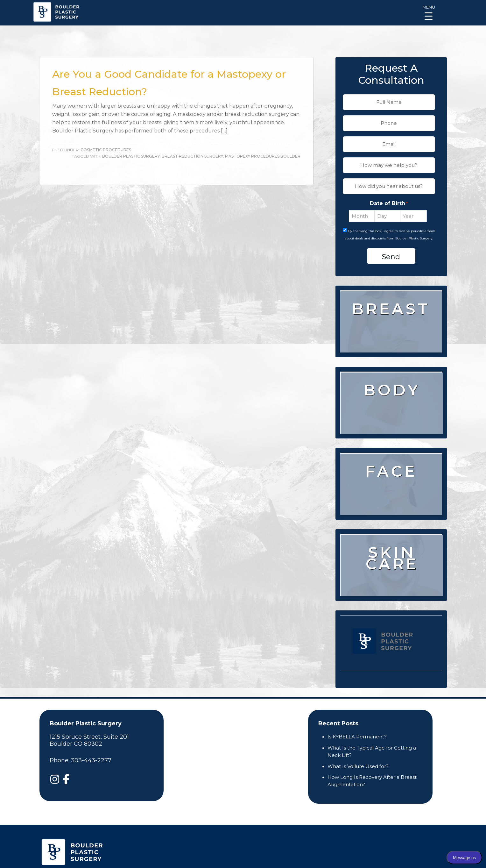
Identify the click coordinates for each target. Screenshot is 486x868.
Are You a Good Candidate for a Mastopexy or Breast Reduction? (171, 81)
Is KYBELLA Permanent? (357, 737)
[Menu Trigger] (429, 12)
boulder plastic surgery (131, 156)
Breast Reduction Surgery (192, 156)
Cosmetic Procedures (106, 150)
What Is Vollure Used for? (358, 766)
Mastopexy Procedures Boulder (263, 156)
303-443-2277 (91, 760)
